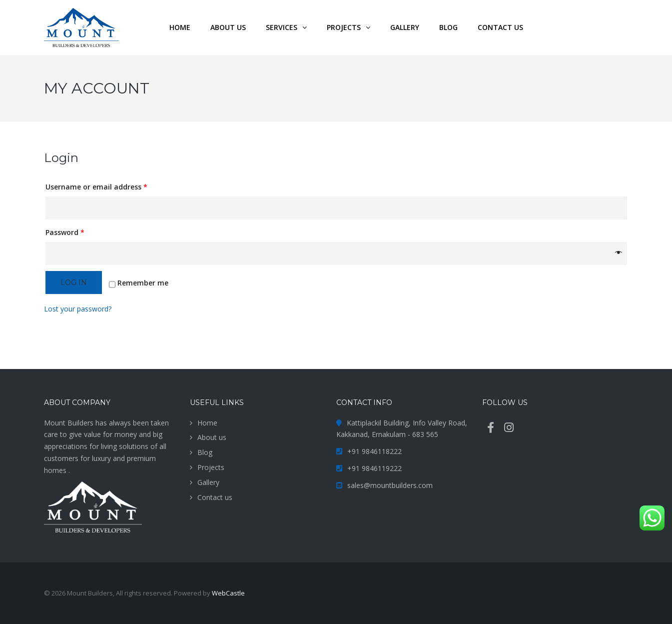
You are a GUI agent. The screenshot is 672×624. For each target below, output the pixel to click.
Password (65, 232)
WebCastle (228, 593)
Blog (205, 452)
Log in (74, 282)
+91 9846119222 (374, 468)
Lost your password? (78, 309)
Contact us (215, 497)
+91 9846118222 (374, 451)
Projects (211, 467)
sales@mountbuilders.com (390, 485)
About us (212, 437)
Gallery (208, 482)
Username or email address (96, 187)
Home (207, 423)
